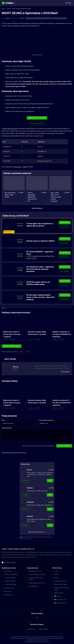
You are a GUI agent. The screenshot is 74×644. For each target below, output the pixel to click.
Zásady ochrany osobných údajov (62, 589)
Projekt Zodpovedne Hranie (37, 583)
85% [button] (21, 284)
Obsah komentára (7, 428)
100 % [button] (22, 193)
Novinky (9, 9)
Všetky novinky (58, 18)
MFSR (35, 557)
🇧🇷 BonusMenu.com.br (61, 603)
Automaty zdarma (9, 588)
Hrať (50, 481)
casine (24, 167)
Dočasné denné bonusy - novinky (47, 18)
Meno (3, 420)
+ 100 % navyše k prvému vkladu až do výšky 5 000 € (40, 255)
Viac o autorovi (65, 371)
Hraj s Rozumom (33, 586)
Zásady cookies (59, 593)
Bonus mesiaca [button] (9, 232)
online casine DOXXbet (10, 129)
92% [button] (21, 226)
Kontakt (56, 574)
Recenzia (25, 481)
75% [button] (21, 298)
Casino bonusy (8, 571)
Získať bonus (65, 222)
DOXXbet (64, 18)
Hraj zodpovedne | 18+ (35, 571)
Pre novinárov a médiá (61, 584)
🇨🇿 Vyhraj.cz (58, 596)
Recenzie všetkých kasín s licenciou (36, 579)
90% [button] (21, 256)
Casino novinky (35, 18)
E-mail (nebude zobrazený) (46, 420)
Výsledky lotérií (8, 595)
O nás (56, 571)
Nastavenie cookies (10, 562)
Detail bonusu (64, 227)
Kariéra (56, 578)
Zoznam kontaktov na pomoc (37, 574)
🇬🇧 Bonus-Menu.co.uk (60, 600)
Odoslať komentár (64, 446)
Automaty (29, 18)
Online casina (8, 591)
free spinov (18, 167)
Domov (3, 9)
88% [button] (21, 270)
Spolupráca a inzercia (60, 581)
